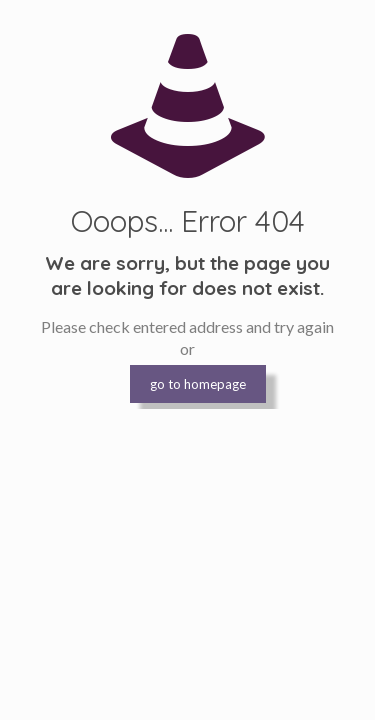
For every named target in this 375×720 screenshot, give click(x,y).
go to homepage (198, 384)
